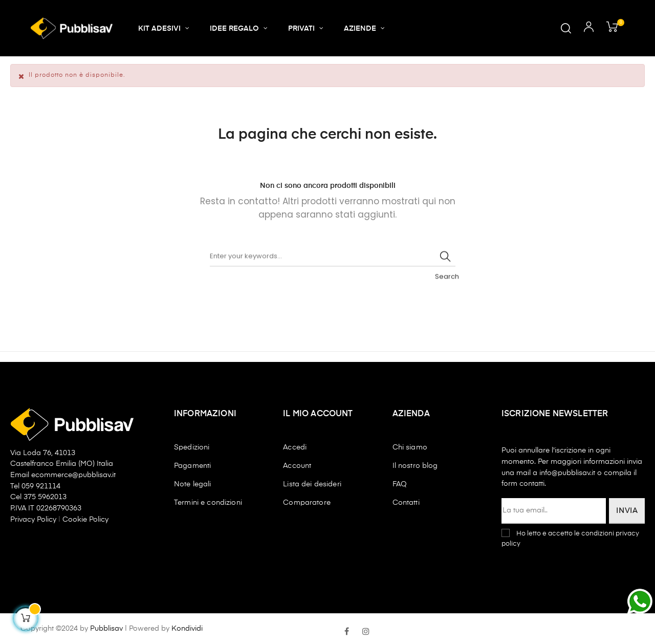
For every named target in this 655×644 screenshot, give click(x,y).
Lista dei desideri (312, 484)
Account (297, 466)
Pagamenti (192, 466)
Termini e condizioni (208, 503)
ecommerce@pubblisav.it (73, 475)
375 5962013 (45, 497)
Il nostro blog (415, 466)
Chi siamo (410, 447)
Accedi (295, 447)
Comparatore (307, 503)
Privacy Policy (34, 520)
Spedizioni (192, 447)
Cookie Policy (85, 520)
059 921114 (41, 486)
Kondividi (187, 629)
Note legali (193, 484)
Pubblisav (106, 629)
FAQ (400, 484)
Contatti (406, 503)
